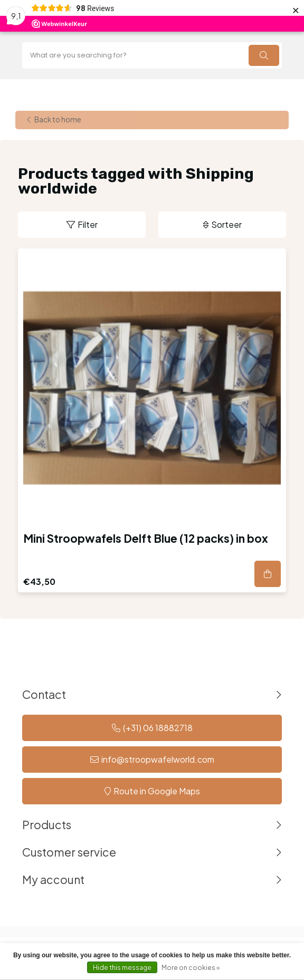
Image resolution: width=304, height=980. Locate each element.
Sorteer (226, 224)
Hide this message (122, 968)
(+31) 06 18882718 (158, 728)
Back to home (58, 120)
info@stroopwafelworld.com (158, 759)
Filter (88, 224)
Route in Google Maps (157, 791)
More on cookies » (191, 968)
